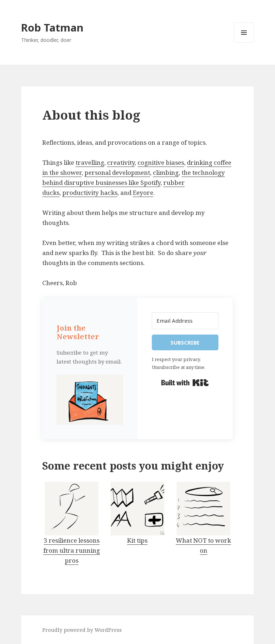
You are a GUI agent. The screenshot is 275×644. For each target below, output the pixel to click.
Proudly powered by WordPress (82, 630)
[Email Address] (185, 321)
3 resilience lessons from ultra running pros (72, 550)
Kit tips (137, 540)
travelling (90, 162)
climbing (166, 172)
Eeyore (143, 193)
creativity (121, 162)
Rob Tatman (52, 27)
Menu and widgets (244, 42)
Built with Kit (185, 383)
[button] (90, 400)
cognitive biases (161, 162)
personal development (117, 172)
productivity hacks (90, 193)
